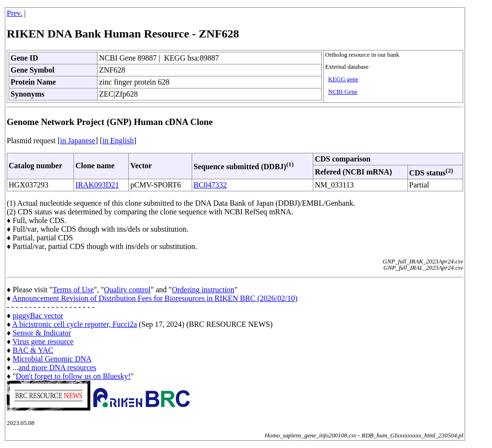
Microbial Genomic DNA (52, 359)
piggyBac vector (38, 316)
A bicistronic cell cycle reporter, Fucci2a (74, 324)
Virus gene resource (43, 342)
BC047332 (210, 185)
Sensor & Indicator (42, 333)
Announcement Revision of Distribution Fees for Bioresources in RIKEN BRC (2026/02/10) (155, 298)
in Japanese (78, 141)
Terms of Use (73, 290)
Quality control (127, 290)
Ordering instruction (203, 290)
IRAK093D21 (97, 185)
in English (118, 141)
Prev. (14, 13)
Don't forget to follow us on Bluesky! (73, 376)
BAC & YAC (33, 350)
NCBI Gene (343, 92)
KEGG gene (343, 79)
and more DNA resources (57, 367)
